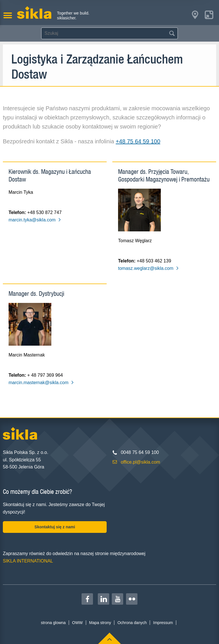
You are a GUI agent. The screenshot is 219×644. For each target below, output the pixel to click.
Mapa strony (100, 623)
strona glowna (53, 623)
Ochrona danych (132, 623)
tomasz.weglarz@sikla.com (149, 268)
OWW (77, 623)
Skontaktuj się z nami (55, 527)
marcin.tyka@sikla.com (35, 220)
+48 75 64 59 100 (138, 141)
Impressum (163, 623)
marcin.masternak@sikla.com (41, 383)
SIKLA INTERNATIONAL (28, 561)
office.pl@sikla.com (141, 462)
